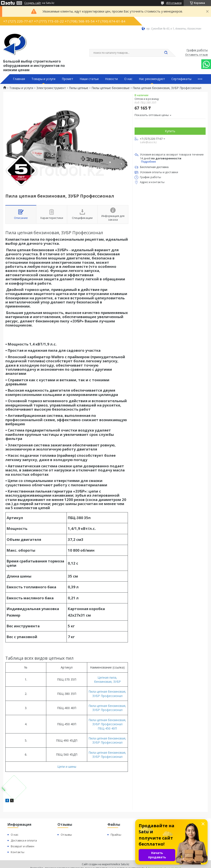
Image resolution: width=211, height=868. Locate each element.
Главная (19, 79)
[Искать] (166, 53)
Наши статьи (89, 79)
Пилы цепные (79, 88)
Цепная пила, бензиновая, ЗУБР (107, 680)
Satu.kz (125, 864)
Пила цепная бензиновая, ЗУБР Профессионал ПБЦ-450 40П (107, 724)
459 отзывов (174, 3)
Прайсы (116, 835)
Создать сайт (33, 3)
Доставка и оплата (24, 840)
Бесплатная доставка (154, 167)
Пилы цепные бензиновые (111, 88)
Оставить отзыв (196, 55)
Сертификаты (181, 79)
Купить (170, 131)
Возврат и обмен (22, 846)
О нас (128, 79)
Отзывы (66, 835)
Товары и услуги (43, 79)
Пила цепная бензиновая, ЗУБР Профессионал (107, 694)
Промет (67, 79)
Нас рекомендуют (152, 79)
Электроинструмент (51, 88)
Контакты (18, 852)
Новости (111, 79)
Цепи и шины (67, 767)
